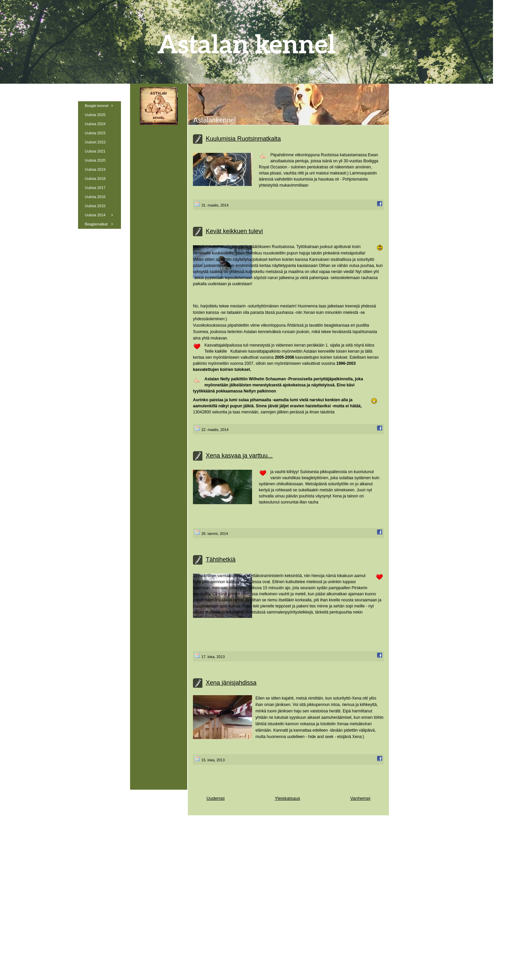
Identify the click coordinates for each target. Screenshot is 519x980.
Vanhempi (360, 798)
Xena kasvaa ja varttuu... (239, 456)
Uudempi (216, 798)
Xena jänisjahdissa (231, 683)
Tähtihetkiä (221, 560)
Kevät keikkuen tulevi (234, 231)
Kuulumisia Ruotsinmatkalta (243, 139)
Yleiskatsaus (287, 798)
